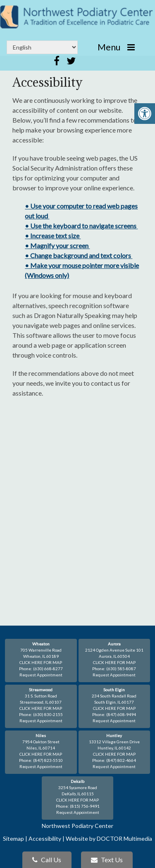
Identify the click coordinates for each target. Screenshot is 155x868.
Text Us (107, 860)
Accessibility (45, 838)
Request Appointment (41, 675)
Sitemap (13, 838)
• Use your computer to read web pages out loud (81, 211)
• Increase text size (53, 236)
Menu (109, 47)
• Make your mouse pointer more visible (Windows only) (82, 270)
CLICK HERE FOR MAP (41, 662)
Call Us (47, 860)
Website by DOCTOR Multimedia (109, 838)
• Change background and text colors (79, 255)
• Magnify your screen (57, 245)
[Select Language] (42, 47)
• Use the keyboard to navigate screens (81, 226)
